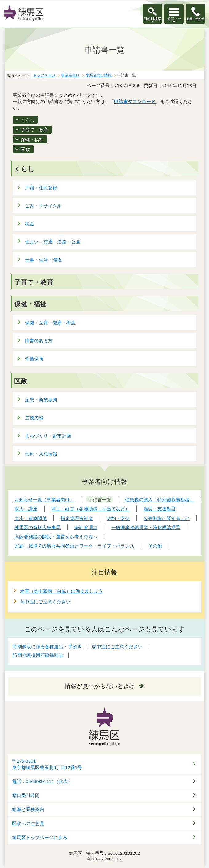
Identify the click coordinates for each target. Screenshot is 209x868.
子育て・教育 (34, 130)
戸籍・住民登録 (41, 188)
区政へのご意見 (28, 823)
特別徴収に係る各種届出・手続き (47, 647)
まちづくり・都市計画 (48, 436)
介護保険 (34, 359)
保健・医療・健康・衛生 (50, 323)
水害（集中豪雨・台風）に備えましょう (61, 591)
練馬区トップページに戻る (40, 838)
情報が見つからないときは (100, 686)
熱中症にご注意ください (45, 602)
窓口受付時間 (26, 796)
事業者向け (70, 75)
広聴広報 (34, 418)
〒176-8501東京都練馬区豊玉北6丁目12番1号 (47, 764)
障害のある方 (39, 341)
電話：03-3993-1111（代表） (42, 781)
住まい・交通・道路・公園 (53, 242)
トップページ (44, 75)
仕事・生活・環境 (43, 260)
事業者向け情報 (99, 75)
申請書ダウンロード (135, 101)
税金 (30, 224)
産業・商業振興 (41, 400)
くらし (28, 120)
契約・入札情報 (41, 454)
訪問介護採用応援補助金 (38, 655)
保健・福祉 (32, 139)
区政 (25, 149)
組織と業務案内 (28, 809)
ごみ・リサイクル (43, 206)
